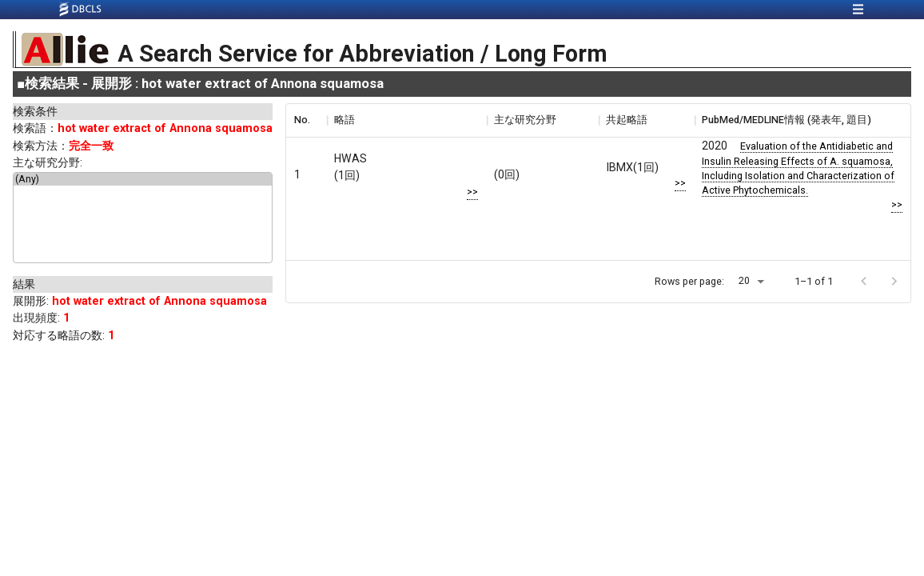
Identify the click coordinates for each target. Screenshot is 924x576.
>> (472, 192)
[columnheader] (306, 120)
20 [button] (744, 280)
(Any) (143, 179)
